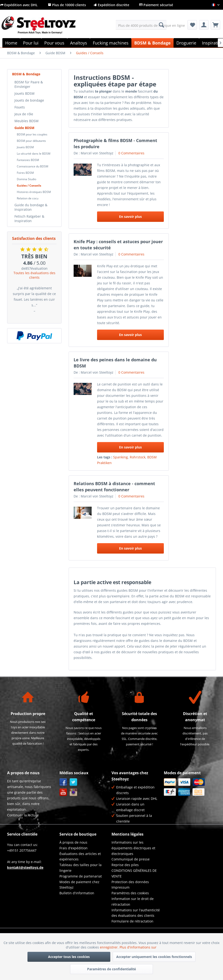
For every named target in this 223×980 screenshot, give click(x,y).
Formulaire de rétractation (132, 921)
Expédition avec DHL (19, 5)
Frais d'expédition (74, 848)
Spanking (120, 457)
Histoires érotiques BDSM (34, 192)
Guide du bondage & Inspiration (31, 207)
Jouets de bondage (29, 100)
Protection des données (130, 882)
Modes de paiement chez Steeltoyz (79, 885)
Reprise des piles (125, 865)
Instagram (74, 792)
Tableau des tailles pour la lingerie (80, 868)
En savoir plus (130, 217)
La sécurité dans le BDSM (34, 154)
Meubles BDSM (27, 121)
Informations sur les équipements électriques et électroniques (133, 848)
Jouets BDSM (25, 93)
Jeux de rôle (24, 114)
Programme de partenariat (81, 876)
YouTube (63, 792)
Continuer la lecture (23, 815)
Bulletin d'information (77, 893)
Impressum (120, 887)
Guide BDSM (24, 128)
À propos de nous (73, 842)
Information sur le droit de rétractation (133, 902)
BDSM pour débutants (31, 141)
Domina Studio (27, 179)
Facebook (63, 782)
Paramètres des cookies (130, 893)
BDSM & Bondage (26, 74)
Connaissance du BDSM (33, 166)
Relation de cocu (28, 198)
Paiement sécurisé (156, 5)
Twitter (74, 782)
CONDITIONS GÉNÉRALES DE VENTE (134, 873)
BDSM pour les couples (32, 134)
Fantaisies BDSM (28, 160)
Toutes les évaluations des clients (34, 275)
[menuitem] (141, 25)
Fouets (20, 107)
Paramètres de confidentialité (111, 969)
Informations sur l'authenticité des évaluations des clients (136, 913)
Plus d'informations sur (138, 947)
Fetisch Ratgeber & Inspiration (29, 219)
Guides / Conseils (29, 186)
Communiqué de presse (131, 859)
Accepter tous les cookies (69, 957)
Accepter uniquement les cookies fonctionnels (154, 957)
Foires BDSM (25, 173)
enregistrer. (110, 947)
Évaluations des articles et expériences (80, 857)
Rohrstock (138, 457)
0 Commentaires (131, 153)
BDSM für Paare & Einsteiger (29, 84)
